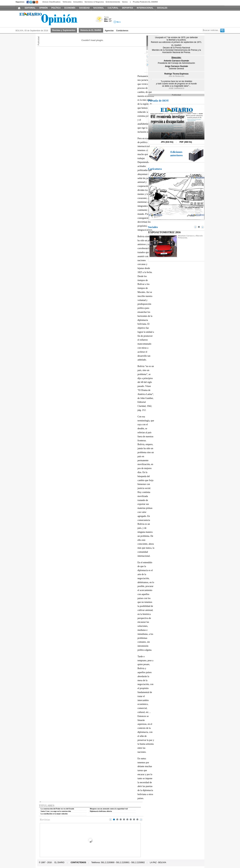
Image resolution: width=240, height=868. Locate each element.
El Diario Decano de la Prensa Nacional (53, 19)
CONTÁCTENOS (78, 862)
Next (141, 819)
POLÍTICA (56, 8)
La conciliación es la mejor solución (54, 814)
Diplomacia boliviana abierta (101, 811)
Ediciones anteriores (176, 154)
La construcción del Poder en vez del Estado (57, 809)
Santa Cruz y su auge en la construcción (56, 811)
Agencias (109, 31)
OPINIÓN (43, 8)
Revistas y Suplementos (64, 30)
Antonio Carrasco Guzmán (176, 61)
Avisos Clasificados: (51, 2)
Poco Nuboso (100, 21)
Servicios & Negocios (94, 2)
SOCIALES (162, 8)
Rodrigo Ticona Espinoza (176, 74)
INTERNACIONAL (145, 8)
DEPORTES (128, 8)
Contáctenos (122, 31)
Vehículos (67, 2)
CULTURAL (113, 8)
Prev (110, 819)
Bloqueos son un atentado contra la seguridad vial (109, 809)
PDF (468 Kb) (186, 142)
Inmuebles (78, 2)
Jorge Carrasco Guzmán (176, 66)
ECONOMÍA (70, 8)
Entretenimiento (113, 2)
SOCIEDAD (84, 8)
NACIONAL (99, 8)
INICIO (19, 8)
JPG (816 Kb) (167, 142)
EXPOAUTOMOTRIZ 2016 (165, 232)
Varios (125, 2)
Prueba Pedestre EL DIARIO (145, 2)
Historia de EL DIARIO (91, 30)
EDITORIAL (30, 8)
